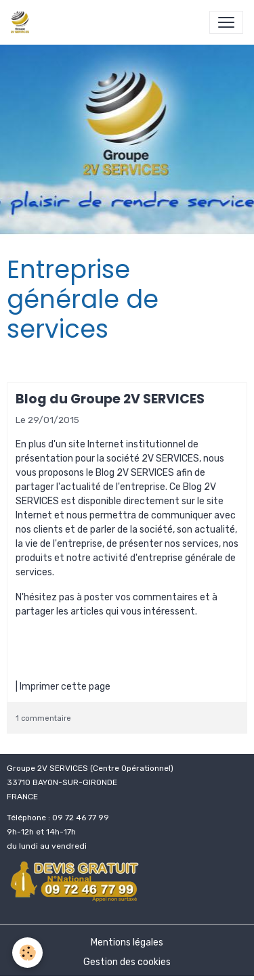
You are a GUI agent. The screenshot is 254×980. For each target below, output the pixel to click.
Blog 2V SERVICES (135, 473)
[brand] (23, 22)
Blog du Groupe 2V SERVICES (110, 399)
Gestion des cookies (127, 962)
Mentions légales (127, 942)
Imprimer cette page (65, 687)
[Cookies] (27, 953)
